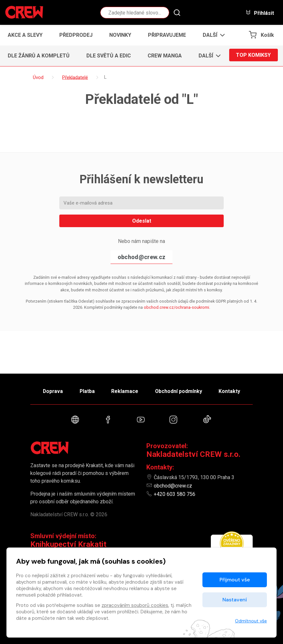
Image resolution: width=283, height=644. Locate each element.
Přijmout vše (235, 580)
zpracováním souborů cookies (135, 605)
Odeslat (142, 221)
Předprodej (76, 35)
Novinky (120, 35)
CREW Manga (165, 56)
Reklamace (125, 390)
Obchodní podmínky (180, 390)
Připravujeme (167, 35)
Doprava (50, 390)
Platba (86, 390)
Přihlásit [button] (260, 13)
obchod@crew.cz (141, 257)
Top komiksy (253, 56)
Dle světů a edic (109, 56)
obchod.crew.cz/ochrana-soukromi (176, 307)
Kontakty (232, 390)
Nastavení (235, 600)
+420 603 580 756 (175, 494)
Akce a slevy (25, 35)
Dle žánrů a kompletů (39, 56)
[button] (212, 35)
